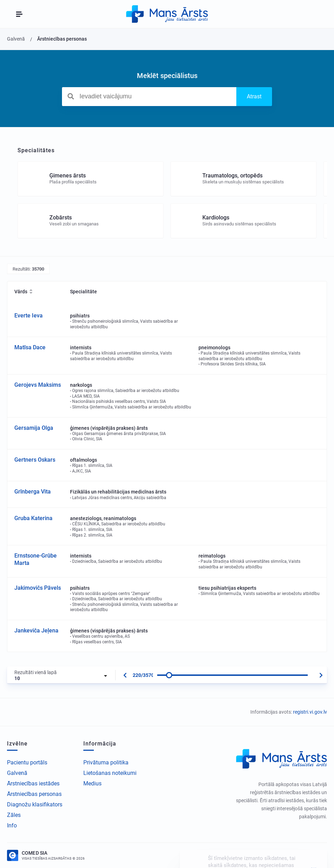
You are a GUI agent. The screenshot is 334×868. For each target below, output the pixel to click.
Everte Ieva (29, 316)
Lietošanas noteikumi (110, 773)
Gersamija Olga (34, 428)
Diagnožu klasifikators (35, 804)
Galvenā (17, 773)
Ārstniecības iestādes (33, 783)
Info (12, 825)
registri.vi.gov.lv (310, 712)
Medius (92, 783)
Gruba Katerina (33, 518)
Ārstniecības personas (34, 794)
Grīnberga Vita (33, 492)
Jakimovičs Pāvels (38, 588)
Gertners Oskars (35, 460)
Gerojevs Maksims (38, 385)
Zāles (14, 815)
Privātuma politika (106, 762)
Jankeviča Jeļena (36, 631)
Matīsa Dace (30, 347)
